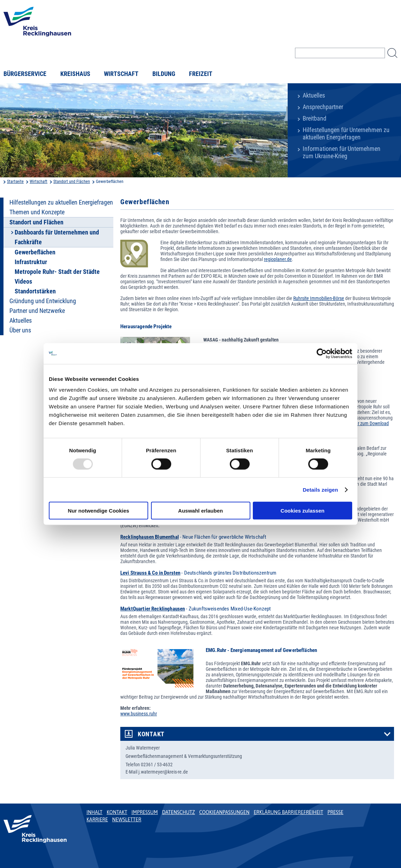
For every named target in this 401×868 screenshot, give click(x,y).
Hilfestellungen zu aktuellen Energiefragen (61, 202)
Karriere (97, 820)
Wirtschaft (121, 74)
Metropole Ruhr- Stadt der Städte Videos (57, 277)
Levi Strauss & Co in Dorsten (150, 573)
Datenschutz (179, 812)
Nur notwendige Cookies (99, 511)
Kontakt (151, 734)
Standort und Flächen (72, 182)
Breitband (315, 118)
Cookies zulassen (303, 511)
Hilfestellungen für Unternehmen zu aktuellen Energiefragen (346, 134)
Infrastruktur (31, 262)
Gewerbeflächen (35, 252)
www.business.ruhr (139, 714)
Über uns (20, 330)
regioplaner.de (278, 259)
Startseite (15, 182)
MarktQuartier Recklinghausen (153, 609)
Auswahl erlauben (200, 511)
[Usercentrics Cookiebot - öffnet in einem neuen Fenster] (322, 353)
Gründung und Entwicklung (43, 301)
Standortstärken (35, 291)
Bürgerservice (25, 74)
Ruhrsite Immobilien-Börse (319, 298)
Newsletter (127, 820)
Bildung (164, 74)
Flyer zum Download (369, 423)
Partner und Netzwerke (37, 311)
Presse (335, 812)
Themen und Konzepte (37, 212)
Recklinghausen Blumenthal (150, 537)
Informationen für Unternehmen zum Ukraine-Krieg (342, 152)
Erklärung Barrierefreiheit (288, 812)
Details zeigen (320, 489)
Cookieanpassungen (224, 812)
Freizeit (201, 74)
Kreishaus (75, 74)
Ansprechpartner (323, 107)
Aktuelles (314, 95)
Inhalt (94, 812)
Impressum (145, 812)
